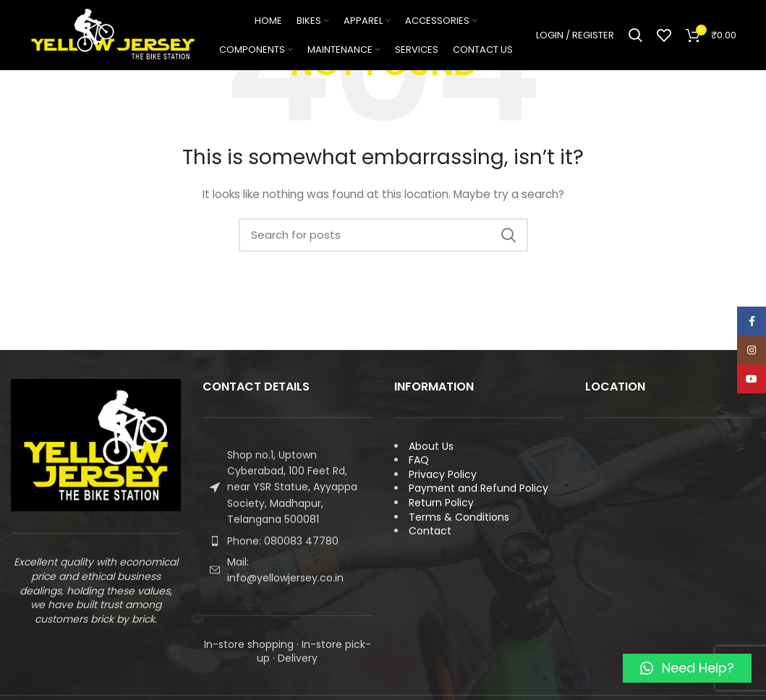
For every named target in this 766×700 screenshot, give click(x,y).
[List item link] (288, 541)
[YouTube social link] (752, 379)
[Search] (635, 36)
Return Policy (441, 503)
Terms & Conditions (459, 517)
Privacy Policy (443, 474)
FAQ (419, 460)
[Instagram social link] (752, 350)
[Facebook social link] (752, 321)
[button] (687, 668)
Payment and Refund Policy (478, 488)
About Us (431, 446)
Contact (430, 531)
